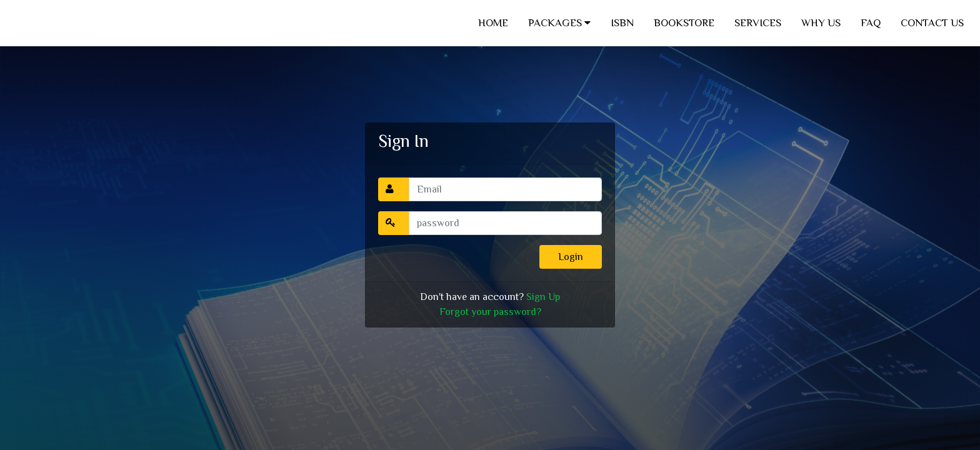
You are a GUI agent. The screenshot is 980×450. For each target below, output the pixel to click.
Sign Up (543, 297)
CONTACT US (932, 23)
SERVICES (758, 23)
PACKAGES (559, 23)
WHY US (821, 23)
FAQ (871, 23)
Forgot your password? (490, 312)
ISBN (622, 23)
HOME (493, 23)
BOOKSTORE (684, 23)
